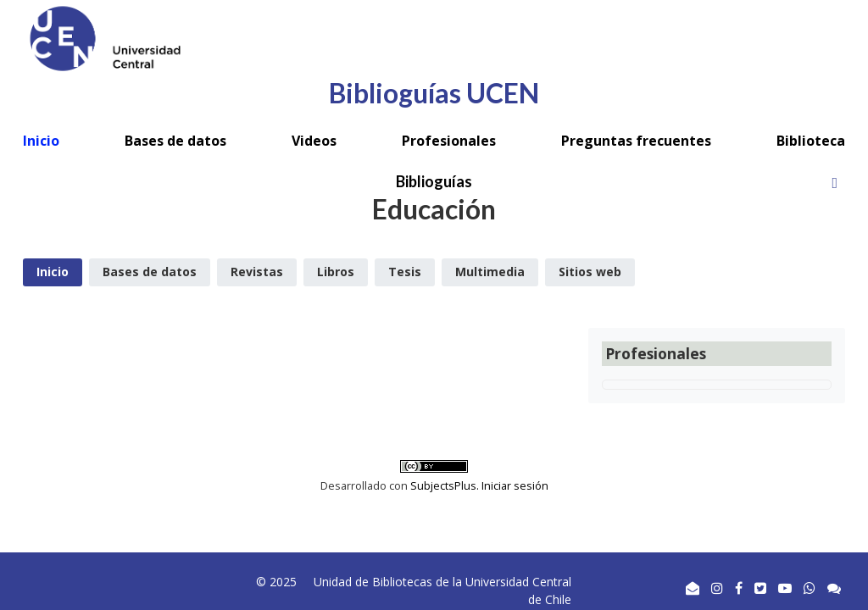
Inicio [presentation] (53, 272)
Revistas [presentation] (257, 272)
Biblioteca (811, 141)
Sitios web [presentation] (590, 272)
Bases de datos (175, 141)
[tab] (53, 272)
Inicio (41, 141)
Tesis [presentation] (405, 272)
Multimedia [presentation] (490, 272)
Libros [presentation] (336, 272)
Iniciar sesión (515, 485)
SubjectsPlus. (446, 485)
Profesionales (449, 141)
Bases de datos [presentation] (150, 272)
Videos (314, 141)
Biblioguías (434, 181)
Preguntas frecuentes (636, 141)
